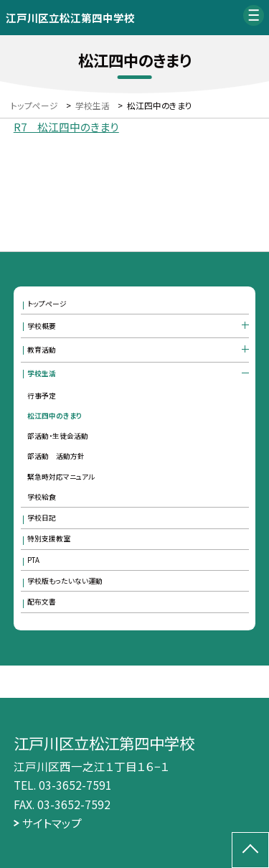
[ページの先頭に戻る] (250, 850)
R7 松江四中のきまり (66, 127)
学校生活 (42, 373)
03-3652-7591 (75, 785)
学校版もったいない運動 (65, 581)
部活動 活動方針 (56, 456)
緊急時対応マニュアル (61, 477)
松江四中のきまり (55, 416)
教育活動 (42, 350)
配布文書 (42, 602)
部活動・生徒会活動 (58, 436)
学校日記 (42, 518)
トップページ (47, 304)
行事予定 (42, 396)
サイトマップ (52, 823)
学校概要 (42, 326)
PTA (33, 560)
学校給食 (42, 497)
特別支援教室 (49, 538)
